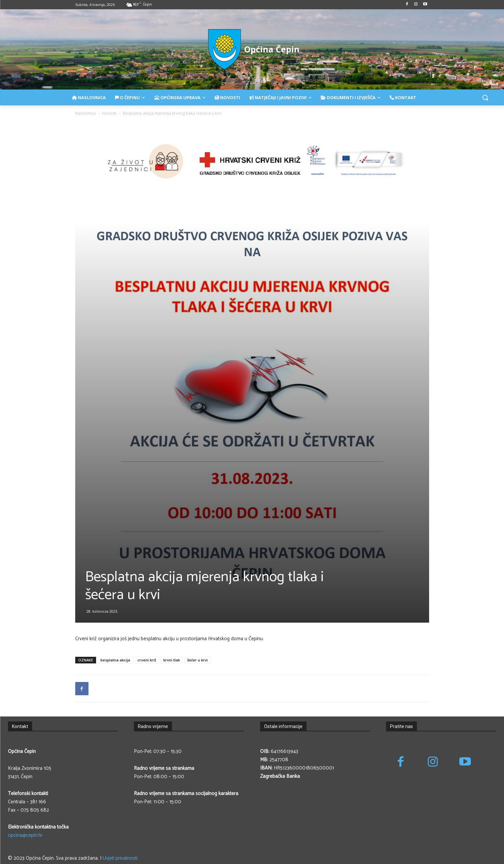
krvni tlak (172, 660)
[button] (485, 97)
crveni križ (147, 660)
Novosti (109, 113)
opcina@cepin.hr (25, 835)
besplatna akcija (115, 660)
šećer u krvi (197, 660)
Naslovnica (85, 113)
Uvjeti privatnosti (120, 858)
